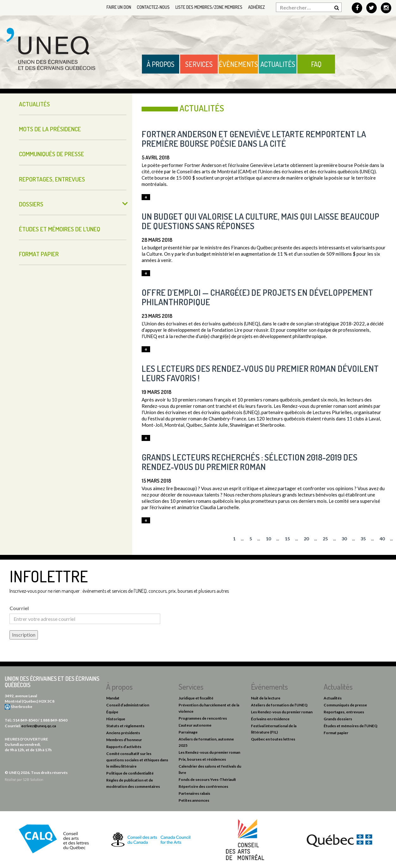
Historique (116, 719)
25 (325, 539)
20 (306, 539)
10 (268, 539)
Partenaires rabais (194, 793)
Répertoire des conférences (203, 786)
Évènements (238, 64)
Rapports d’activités (124, 747)
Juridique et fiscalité (196, 698)
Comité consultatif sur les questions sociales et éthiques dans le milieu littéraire (137, 760)
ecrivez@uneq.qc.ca (39, 726)
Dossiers (31, 204)
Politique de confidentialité (130, 773)
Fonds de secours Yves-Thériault (207, 779)
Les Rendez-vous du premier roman (209, 752)
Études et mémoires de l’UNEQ (60, 229)
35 (363, 539)
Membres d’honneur (124, 740)
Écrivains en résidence (270, 719)
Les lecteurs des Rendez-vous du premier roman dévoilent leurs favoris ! (260, 373)
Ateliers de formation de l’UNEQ (279, 705)
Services (199, 64)
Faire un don (119, 7)
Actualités (278, 64)
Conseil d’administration (128, 705)
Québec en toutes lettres (273, 739)
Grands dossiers (338, 719)
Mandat (113, 698)
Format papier (39, 254)
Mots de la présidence (50, 129)
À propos (161, 64)
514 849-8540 (25, 720)
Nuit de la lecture (266, 698)
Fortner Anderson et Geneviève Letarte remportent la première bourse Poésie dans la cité (254, 139)
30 (344, 539)
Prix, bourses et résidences (202, 759)
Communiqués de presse (52, 154)
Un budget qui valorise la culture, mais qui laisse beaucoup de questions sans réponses (260, 221)
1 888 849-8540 (54, 720)
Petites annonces (194, 800)
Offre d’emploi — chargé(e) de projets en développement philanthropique (257, 297)
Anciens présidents (123, 733)
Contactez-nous (153, 7)
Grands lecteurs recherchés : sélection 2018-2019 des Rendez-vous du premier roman (250, 462)
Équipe (112, 712)
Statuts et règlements (125, 726)
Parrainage (188, 732)
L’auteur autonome (195, 725)
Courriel (19, 608)
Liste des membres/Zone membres (209, 7)
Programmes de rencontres (203, 718)
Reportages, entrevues (52, 179)
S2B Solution (33, 779)
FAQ (316, 64)
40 (382, 539)
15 (287, 539)
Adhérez (256, 7)
